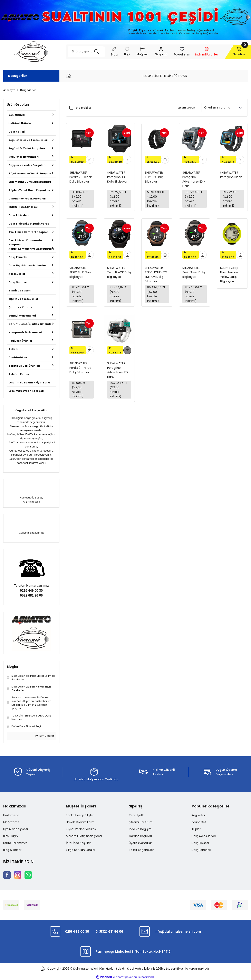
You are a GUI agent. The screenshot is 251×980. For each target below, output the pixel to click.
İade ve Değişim (140, 829)
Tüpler (196, 829)
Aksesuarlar (17, 274)
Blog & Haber (12, 850)
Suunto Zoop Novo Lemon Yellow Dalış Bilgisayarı (229, 275)
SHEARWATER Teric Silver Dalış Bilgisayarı (194, 273)
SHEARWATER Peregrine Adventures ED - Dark (194, 179)
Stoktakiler (84, 108)
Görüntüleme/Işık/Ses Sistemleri (31, 324)
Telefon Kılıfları (19, 374)
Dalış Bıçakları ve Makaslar (27, 265)
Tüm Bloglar (45, 736)
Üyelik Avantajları (141, 843)
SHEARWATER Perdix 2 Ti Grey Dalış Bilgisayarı (80, 370)
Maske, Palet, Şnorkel (23, 207)
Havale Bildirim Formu (81, 822)
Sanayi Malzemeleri (22, 316)
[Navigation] (122, 52)
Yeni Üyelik (136, 815)
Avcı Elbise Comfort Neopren (29, 232)
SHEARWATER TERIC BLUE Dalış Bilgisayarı (80, 273)
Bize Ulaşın (11, 836)
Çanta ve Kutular (21, 307)
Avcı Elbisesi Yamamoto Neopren (25, 241)
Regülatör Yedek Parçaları (27, 148)
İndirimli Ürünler (20, 123)
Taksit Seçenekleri (142, 850)
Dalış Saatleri (28, 90)
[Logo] (31, 52)
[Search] (83, 52)
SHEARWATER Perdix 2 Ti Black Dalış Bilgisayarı (81, 177)
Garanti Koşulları (140, 836)
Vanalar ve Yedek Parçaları (27, 199)
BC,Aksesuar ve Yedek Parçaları (30, 173)
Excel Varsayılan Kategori (26, 391)
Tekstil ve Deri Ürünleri (24, 366)
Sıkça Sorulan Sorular (81, 850)
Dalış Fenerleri (18, 257)
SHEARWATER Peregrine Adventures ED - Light (119, 372)
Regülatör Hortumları (24, 157)
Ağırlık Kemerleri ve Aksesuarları (31, 249)
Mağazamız (11, 822)
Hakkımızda (11, 815)
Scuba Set (199, 822)
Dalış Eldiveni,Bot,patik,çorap (29, 224)
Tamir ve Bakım (20, 291)
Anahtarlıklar (18, 357)
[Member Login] (156, 52)
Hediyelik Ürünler (20, 341)
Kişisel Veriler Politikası (81, 829)
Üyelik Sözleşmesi (16, 829)
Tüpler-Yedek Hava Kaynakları (30, 190)
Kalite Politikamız (15, 843)
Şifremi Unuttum (141, 822)
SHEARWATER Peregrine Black (231, 175)
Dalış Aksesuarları (204, 836)
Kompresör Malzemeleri (25, 332)
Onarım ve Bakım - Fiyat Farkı (29, 383)
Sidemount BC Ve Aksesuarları (30, 182)
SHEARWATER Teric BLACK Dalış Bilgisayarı (119, 273)
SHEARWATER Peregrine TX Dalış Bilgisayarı (118, 177)
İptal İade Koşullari (79, 843)
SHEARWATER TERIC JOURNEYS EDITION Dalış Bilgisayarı (156, 275)
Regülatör (198, 815)
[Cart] (234, 52)
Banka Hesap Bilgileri (80, 815)
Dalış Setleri (17, 132)
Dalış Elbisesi (200, 843)
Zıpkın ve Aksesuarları (24, 299)
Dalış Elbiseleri (19, 215)
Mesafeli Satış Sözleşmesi (84, 836)
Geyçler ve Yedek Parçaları (27, 165)
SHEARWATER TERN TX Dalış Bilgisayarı (154, 177)
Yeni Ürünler (17, 115)
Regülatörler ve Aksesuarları (28, 140)
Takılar (14, 349)
